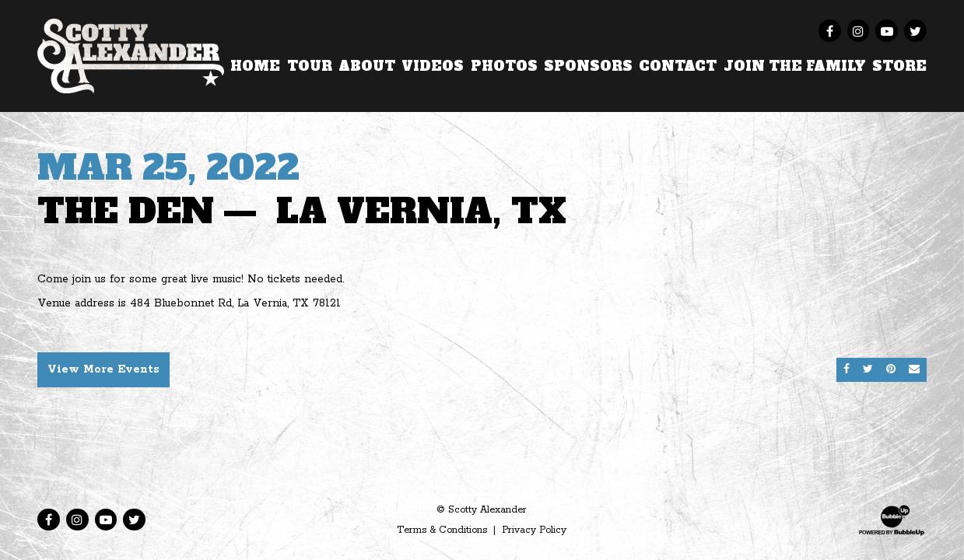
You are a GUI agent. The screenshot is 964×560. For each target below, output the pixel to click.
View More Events (103, 369)
